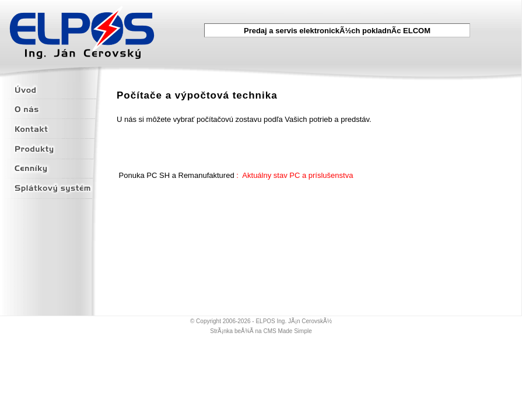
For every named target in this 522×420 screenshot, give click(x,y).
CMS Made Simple (287, 331)
